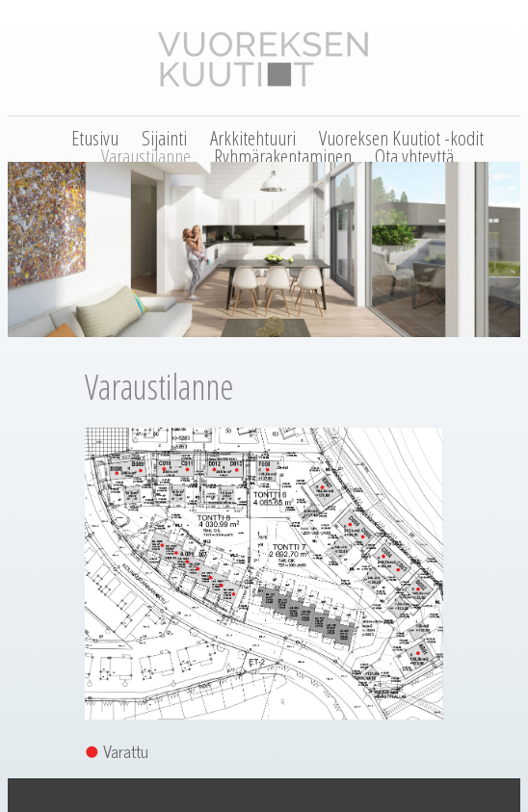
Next (516, 341)
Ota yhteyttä (414, 156)
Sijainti (164, 138)
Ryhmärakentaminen (283, 156)
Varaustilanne (146, 156)
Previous (12, 341)
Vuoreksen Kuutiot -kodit (401, 138)
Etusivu (95, 138)
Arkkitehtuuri (253, 138)
